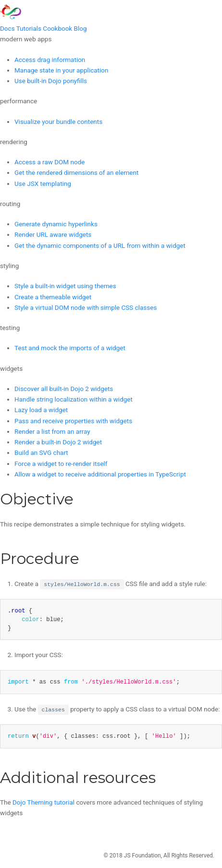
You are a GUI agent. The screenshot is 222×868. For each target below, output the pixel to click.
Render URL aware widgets (53, 234)
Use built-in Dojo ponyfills (51, 81)
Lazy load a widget (41, 410)
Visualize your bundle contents (58, 122)
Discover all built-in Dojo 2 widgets (64, 389)
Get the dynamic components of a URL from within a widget (100, 245)
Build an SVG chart (41, 452)
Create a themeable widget (53, 297)
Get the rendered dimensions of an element (76, 172)
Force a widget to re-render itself (61, 464)
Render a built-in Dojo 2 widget (58, 442)
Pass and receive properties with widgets (73, 421)
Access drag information (50, 60)
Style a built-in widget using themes (65, 286)
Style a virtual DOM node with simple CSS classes (86, 307)
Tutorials (29, 28)
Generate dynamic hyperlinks (56, 224)
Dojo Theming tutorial (43, 802)
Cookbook (57, 28)
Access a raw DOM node (49, 162)
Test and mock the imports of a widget (70, 348)
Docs (7, 28)
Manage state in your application (61, 70)
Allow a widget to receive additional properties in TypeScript (100, 474)
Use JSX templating (43, 183)
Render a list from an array (52, 431)
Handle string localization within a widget (74, 399)
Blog (80, 28)
